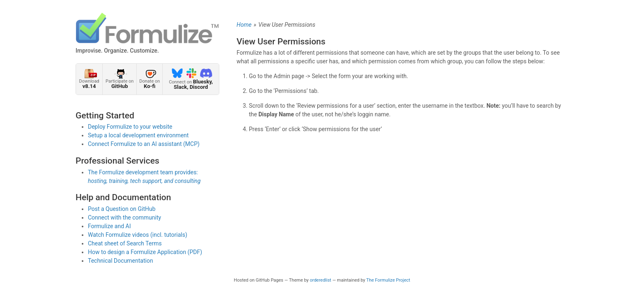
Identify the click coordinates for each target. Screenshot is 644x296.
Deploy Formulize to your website (130, 127)
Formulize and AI (109, 226)
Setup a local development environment (138, 135)
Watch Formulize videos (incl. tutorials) (138, 235)
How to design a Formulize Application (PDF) (145, 252)
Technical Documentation (121, 261)
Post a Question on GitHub (122, 209)
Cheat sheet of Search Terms (125, 243)
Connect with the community (124, 217)
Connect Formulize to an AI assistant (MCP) (144, 144)
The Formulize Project (388, 280)
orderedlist (320, 280)
